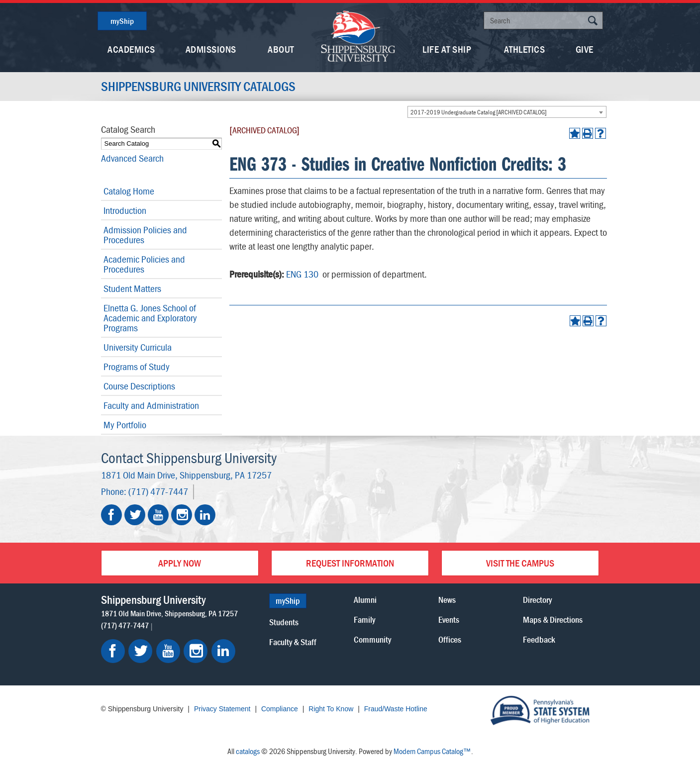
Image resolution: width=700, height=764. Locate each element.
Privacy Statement (222, 709)
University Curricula (138, 347)
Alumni (365, 600)
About (281, 49)
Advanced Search (132, 158)
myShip (122, 21)
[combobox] (507, 112)
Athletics (525, 49)
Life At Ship (447, 49)
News (447, 600)
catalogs (248, 751)
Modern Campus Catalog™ (432, 751)
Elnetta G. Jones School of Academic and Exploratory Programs (150, 318)
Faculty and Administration (151, 405)
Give (585, 49)
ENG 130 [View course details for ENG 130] (302, 274)
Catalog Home (129, 191)
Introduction (125, 210)
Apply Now (180, 563)
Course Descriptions (139, 386)
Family (364, 620)
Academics (131, 49)
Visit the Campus (520, 563)
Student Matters (132, 288)
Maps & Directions (553, 620)
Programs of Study (137, 366)
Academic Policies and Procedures (144, 264)
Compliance (280, 709)
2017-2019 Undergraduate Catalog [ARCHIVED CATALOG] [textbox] (479, 112)
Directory (537, 600)
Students (284, 622)
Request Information (350, 563)
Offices (450, 639)
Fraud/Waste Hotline (396, 709)
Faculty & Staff (293, 642)
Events (449, 620)
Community (372, 639)
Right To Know (331, 709)
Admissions (211, 49)
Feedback (539, 639)
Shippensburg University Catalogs (198, 87)
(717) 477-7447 (158, 491)
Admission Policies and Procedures (145, 235)
